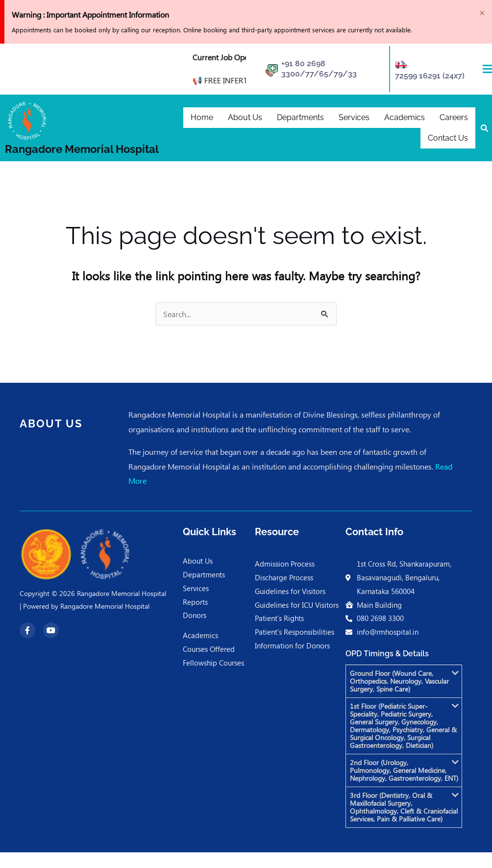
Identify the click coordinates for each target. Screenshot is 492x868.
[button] (404, 681)
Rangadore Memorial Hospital (82, 149)
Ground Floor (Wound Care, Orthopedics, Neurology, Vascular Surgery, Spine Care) (399, 681)
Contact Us (448, 139)
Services (354, 116)
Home (202, 116)
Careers (454, 116)
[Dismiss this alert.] (482, 11)
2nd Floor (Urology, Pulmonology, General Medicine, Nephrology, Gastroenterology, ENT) (404, 770)
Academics (405, 116)
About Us (245, 116)
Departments (300, 116)
